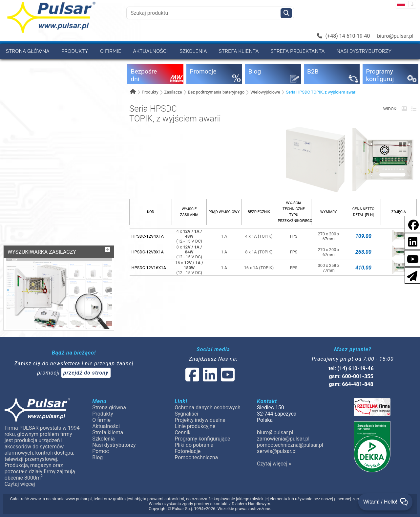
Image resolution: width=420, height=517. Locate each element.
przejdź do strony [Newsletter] (86, 373)
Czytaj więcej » (274, 464)
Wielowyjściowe (265, 92)
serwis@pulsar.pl (277, 451)
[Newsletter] (410, 275)
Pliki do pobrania (194, 445)
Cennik (66, 66)
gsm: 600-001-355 (351, 376)
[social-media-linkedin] (409, 241)
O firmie (111, 51)
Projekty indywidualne (200, 420)
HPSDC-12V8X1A (148, 252)
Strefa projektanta (298, 51)
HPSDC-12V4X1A (148, 236)
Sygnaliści (186, 414)
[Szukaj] (286, 13)
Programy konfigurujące (202, 439)
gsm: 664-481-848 (351, 384)
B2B (41, 66)
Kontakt (99, 66)
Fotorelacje (188, 451)
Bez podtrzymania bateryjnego (216, 92)
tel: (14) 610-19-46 (351, 368)
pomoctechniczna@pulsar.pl (290, 445)
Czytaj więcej (20, 484)
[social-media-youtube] (411, 258)
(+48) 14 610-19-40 (344, 36)
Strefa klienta (239, 51)
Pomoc (15, 66)
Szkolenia (193, 51)
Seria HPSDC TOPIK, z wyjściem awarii (322, 92)
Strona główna (28, 51)
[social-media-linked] (209, 379)
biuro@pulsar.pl (395, 36)
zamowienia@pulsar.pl (283, 439)
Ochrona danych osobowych (208, 408)
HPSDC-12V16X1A (149, 268)
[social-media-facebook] (410, 224)
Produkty (75, 51)
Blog (97, 457)
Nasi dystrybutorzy (364, 51)
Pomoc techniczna (196, 457)
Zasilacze (173, 92)
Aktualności (151, 51)
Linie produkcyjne (195, 426)
